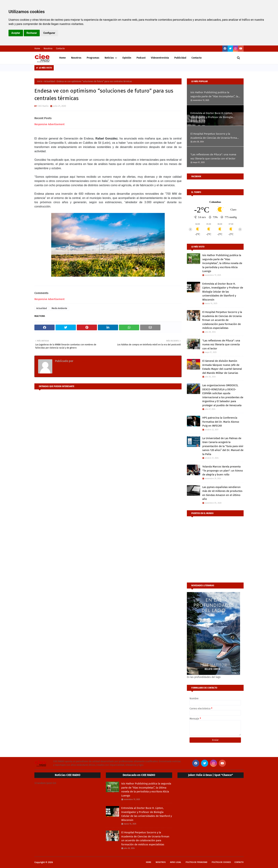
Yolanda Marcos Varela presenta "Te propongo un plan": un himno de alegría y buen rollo (223, 471)
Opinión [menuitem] (127, 58)
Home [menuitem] (62, 58)
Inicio (40, 81)
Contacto (60, 48)
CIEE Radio (43, 106)
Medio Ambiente (59, 308)
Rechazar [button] (32, 33)
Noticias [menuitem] (109, 58)
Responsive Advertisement (49, 124)
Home (37, 48)
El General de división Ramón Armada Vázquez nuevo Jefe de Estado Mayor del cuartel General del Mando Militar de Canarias (222, 367)
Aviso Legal (176, 862)
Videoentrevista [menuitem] (160, 58)
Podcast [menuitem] (141, 58)
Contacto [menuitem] (197, 58)
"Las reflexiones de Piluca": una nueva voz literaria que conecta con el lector (213, 157)
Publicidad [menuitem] (180, 58)
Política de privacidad (196, 862)
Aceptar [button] (16, 33)
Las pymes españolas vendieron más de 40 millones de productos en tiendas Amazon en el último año (222, 493)
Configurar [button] (49, 33)
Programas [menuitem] (93, 58)
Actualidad (50, 81)
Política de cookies (221, 862)
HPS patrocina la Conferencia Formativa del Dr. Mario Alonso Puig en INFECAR (221, 422)
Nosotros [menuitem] (76, 58)
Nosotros (48, 48)
